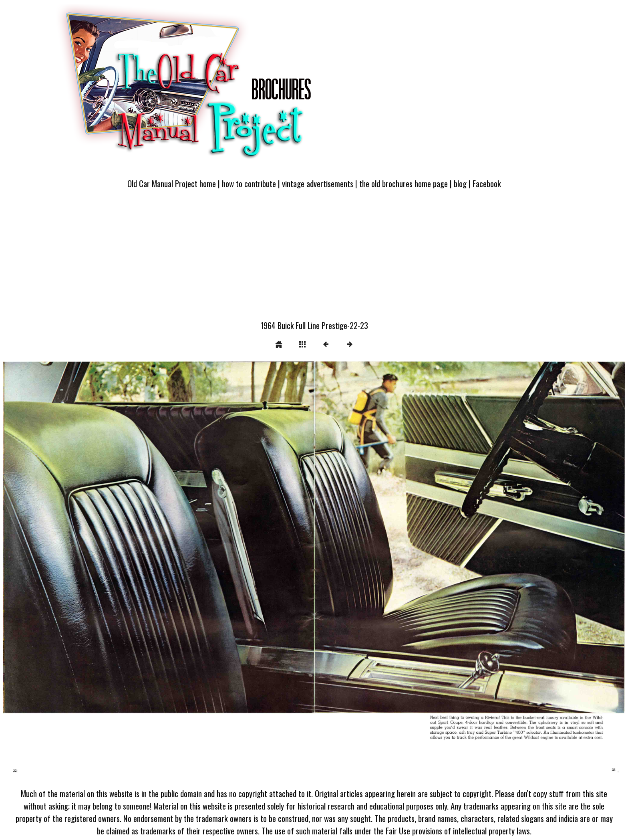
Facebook (487, 183)
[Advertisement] (314, 259)
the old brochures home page (404, 183)
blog (460, 183)
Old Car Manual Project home (172, 183)
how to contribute (249, 183)
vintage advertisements (318, 183)
